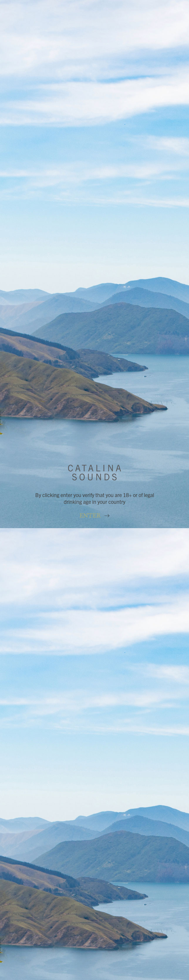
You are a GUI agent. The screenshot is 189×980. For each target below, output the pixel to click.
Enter (90, 516)
